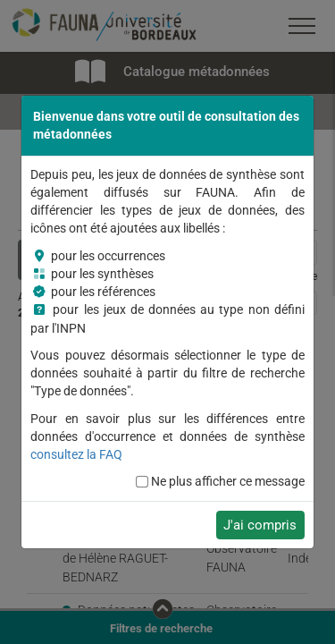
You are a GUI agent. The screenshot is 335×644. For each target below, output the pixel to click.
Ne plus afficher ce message (228, 481)
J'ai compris (260, 525)
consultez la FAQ (76, 454)
